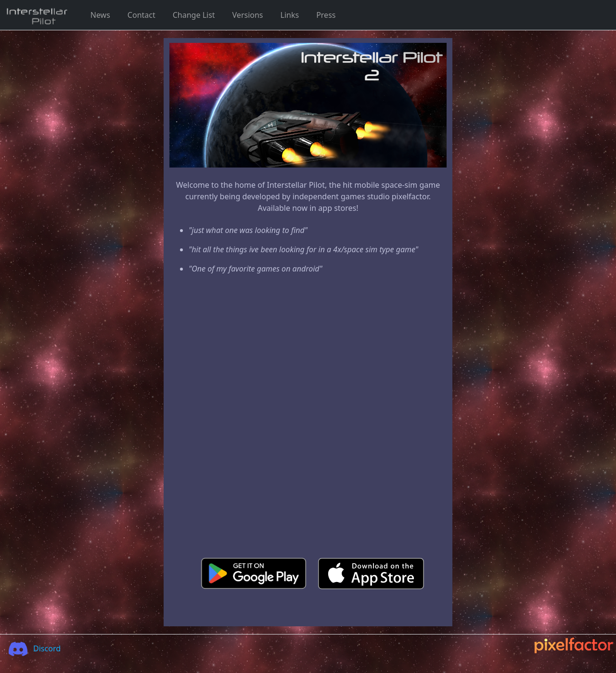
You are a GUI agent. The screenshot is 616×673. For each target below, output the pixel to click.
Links (290, 15)
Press (326, 15)
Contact (141, 15)
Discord (32, 648)
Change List (194, 15)
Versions (248, 15)
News (100, 15)
